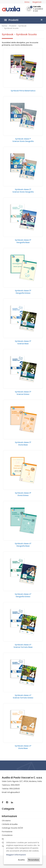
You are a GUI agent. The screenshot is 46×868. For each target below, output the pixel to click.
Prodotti (13, 26)
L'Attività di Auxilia (10, 824)
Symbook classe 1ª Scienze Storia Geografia (23, 140)
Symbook (22, 26)
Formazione (7, 832)
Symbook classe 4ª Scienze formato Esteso (23, 696)
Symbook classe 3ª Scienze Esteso (23, 393)
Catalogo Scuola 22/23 (12, 828)
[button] (35, 9)
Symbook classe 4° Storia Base (23, 747)
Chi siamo (6, 821)
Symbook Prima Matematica (23, 91)
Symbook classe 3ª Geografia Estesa (23, 292)
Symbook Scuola (11, 28)
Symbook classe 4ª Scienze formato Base (23, 646)
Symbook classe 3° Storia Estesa (23, 494)
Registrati (37, 2)
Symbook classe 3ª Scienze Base (23, 342)
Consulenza (7, 835)
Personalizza (34, 860)
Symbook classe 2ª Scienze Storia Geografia (23, 191)
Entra (27, 2)
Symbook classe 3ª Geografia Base (23, 241)
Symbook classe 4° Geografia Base (23, 545)
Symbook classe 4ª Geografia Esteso (23, 595)
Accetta (21, 860)
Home (4, 26)
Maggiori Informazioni (16, 855)
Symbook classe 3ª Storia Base (23, 444)
